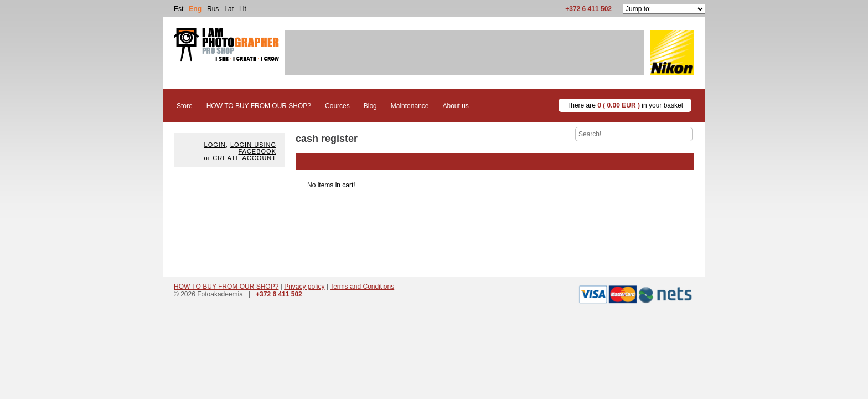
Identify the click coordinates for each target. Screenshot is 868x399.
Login (215, 145)
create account (244, 158)
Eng (195, 9)
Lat (229, 9)
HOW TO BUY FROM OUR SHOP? (226, 287)
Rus (213, 9)
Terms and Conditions (362, 287)
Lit (243, 9)
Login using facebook (253, 148)
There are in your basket (625, 105)
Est (179, 9)
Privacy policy (304, 287)
